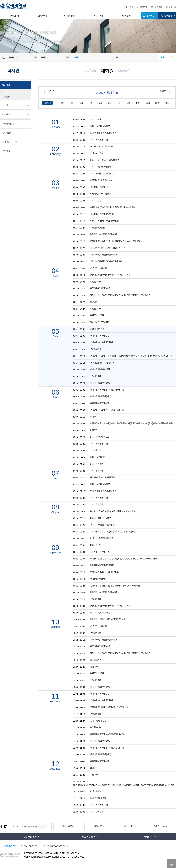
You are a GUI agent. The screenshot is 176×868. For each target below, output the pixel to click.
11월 (157, 103)
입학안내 (42, 16)
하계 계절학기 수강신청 (100, 369)
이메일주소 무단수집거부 (58, 846)
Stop (14, 826)
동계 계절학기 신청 (98, 721)
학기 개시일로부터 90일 (100, 383)
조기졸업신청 (96, 349)
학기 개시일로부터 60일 (100, 322)
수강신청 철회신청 (98, 227)
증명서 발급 (7, 151)
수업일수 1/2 (96, 309)
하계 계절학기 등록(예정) (101, 396)
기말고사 (94, 430)
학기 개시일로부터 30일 (100, 612)
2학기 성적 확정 (97, 119)
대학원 (130, 6)
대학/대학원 (70, 16)
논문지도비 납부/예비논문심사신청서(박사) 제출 (110, 275)
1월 (63, 103)
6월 (110, 103)
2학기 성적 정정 (97, 811)
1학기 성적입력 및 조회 (100, 437)
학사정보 (6, 105)
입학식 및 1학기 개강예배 (101, 194)
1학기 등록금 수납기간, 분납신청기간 (106, 160)
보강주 (93, 417)
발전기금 (172, 6)
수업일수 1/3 (96, 282)
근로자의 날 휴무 (97, 329)
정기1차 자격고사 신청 (100, 187)
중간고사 (94, 302)
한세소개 (14, 16)
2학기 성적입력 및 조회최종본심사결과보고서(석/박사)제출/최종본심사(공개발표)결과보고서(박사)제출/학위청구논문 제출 (123, 785)
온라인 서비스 (89, 837)
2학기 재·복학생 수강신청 (101, 518)
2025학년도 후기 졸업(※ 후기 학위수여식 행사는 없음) (113, 511)
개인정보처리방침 (11, 846)
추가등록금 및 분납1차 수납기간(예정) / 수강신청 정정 (113, 207)
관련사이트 (147, 837)
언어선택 (168, 16)
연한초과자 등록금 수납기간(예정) (104, 221)
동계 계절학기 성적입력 (100, 126)
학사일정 (45, 57)
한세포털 (144, 6)
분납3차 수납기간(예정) (100, 288)
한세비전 (158, 6)
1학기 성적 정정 (97, 464)
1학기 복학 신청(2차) (99, 140)
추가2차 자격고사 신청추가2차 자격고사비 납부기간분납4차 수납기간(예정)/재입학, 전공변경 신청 (131, 356)
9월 (138, 103)
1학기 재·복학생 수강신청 (101, 167)
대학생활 (127, 16)
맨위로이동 (171, 863)
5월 (100, 103)
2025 (51, 91)
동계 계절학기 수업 (98, 798)
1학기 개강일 (96, 200)
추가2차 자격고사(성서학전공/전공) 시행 (107, 410)
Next (18, 826)
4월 (91, 103)
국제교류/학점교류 (10, 142)
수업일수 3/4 (96, 376)
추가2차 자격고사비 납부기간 (102, 342)
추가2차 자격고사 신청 (100, 336)
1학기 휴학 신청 (97, 153)
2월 (72, 103)
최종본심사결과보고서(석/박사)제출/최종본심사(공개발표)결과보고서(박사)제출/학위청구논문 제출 (131, 423)
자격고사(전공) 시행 (99, 268)
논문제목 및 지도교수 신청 (101, 180)
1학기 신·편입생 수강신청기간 (103, 173)
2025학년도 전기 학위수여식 (102, 146)
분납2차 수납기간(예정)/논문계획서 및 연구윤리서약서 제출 (115, 241)
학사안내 (99, 16)
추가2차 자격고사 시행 (100, 403)
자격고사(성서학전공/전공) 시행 (103, 254)
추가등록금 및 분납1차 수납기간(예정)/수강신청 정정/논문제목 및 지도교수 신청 (123, 558)
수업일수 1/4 (96, 599)
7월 (119, 103)
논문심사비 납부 (97, 315)
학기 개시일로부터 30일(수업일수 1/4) (106, 261)
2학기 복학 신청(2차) (99, 498)
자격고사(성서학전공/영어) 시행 (103, 234)
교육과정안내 (8, 123)
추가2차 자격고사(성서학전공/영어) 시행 (107, 390)
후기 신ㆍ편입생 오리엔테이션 (103, 525)
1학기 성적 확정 (97, 471)
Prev (10, 826)
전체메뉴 (150, 16)
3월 (81, 103)
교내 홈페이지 (30, 837)
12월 (167, 103)
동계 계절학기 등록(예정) (101, 754)
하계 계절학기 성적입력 (100, 484)
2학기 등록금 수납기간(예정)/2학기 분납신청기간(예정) (113, 531)
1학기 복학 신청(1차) (99, 805)
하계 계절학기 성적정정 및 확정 (103, 491)
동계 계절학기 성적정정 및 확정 (103, 133)
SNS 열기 (163, 57)
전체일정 (47, 103)
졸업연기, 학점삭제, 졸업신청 (102, 477)
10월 (148, 103)
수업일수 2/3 (96, 714)
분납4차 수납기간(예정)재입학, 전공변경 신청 (109, 707)
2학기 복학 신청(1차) (99, 444)
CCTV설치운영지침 (33, 846)
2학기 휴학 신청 (97, 504)
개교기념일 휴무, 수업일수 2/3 (103, 363)
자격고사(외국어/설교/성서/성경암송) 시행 (108, 248)
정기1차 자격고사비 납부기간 (102, 214)
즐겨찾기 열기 (172, 57)
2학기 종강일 (96, 791)
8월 (128, 103)
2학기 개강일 (96, 545)
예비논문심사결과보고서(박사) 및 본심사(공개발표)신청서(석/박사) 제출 (120, 295)
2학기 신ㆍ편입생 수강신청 (101, 538)
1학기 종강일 (96, 450)
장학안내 (6, 114)
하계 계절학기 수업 (98, 457)
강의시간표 (7, 133)
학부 (6, 93)
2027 (163, 91)
